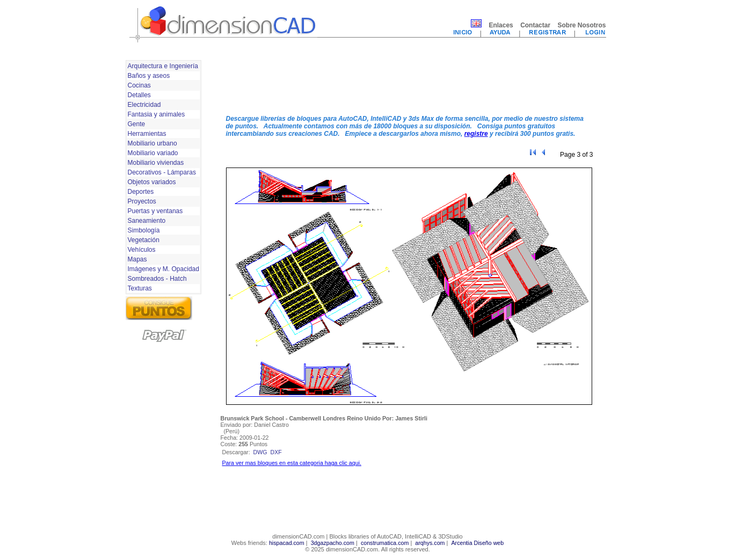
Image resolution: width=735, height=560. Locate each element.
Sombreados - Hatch (157, 279)
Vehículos (142, 250)
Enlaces (501, 25)
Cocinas (139, 85)
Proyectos (142, 201)
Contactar (535, 25)
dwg (260, 452)
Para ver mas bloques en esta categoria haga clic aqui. (292, 463)
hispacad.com (287, 543)
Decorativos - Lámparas (162, 172)
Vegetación (144, 240)
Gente (137, 124)
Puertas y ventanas (155, 211)
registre (476, 134)
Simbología (144, 230)
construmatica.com (385, 543)
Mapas (137, 259)
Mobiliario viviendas (156, 163)
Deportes (141, 192)
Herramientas (147, 134)
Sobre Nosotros (581, 25)
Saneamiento (147, 221)
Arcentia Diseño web (477, 543)
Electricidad (144, 105)
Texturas (140, 288)
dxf (276, 452)
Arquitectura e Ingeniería (163, 66)
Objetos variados (152, 182)
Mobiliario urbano (152, 143)
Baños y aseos (149, 76)
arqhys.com (430, 543)
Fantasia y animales (157, 114)
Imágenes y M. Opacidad (163, 269)
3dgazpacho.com (333, 543)
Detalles (139, 95)
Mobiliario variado (153, 153)
